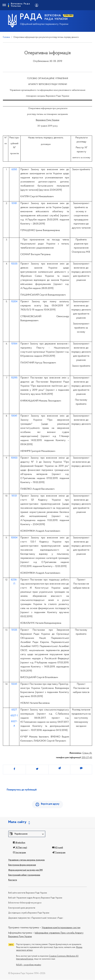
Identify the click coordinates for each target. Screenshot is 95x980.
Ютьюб (58, 848)
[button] (27, 834)
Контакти (13, 880)
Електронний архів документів (22, 908)
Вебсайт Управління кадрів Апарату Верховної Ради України (35, 898)
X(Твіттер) (20, 848)
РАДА (31, 17)
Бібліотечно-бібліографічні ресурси (25, 903)
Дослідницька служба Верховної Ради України (29, 913)
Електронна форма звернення (22, 865)
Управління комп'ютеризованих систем (61, 928)
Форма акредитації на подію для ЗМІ (25, 870)
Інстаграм (19, 853)
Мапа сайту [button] (17, 822)
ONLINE (68, 16)
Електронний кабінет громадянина (24, 875)
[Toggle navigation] (4, 5)
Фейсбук (19, 843)
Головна (6, 37)
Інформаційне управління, (47, 933)
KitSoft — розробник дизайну (29, 965)
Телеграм (59, 853)
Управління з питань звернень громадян (26, 860)
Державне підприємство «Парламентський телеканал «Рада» (36, 918)
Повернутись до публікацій (22, 790)
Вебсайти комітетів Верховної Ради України (28, 893)
